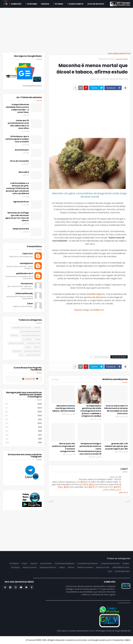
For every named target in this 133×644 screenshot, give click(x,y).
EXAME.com (99, 310)
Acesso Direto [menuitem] (76, 4)
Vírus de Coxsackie (19, 161)
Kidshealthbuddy (24, 293)
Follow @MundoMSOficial (119, 53)
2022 (24, 416)
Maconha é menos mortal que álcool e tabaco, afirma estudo (64, 408)
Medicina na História (16, 343)
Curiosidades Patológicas (31, 335)
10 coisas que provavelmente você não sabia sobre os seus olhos (18, 124)
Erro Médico (27, 339)
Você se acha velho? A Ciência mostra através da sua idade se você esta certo (116, 410)
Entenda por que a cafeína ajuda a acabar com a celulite (17, 139)
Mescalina (24, 172)
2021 (24, 420)
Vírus (21, 355)
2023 (24, 412)
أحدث (127, 501)
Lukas (30, 304)
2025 (24, 404)
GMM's (127, 640)
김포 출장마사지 (91, 487)
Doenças (14, 335)
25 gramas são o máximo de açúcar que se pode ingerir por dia (116, 446)
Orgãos (28, 347)
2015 (24, 443)
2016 (24, 439)
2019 (24, 427)
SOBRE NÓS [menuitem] (16, 4)
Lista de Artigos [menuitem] (96, 4)
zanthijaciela (26, 263)
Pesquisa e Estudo (107, 59)
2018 (24, 431)
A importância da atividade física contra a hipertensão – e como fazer (17, 108)
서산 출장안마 (82, 482)
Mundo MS (30, 379)
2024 (24, 408)
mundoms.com (72, 640)
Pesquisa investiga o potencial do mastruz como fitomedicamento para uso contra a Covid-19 (90, 449)
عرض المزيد (55, 379)
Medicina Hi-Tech (34, 343)
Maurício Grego (82, 310)
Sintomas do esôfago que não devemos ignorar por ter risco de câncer (17, 217)
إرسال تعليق (123, 492)
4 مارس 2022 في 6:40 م (112, 490)
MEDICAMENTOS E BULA (121, 567)
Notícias (37, 347)
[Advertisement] (66, 30)
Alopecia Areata (21, 229)
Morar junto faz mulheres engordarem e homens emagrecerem (63, 447)
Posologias (17, 351)
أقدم (51, 501)
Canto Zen (28, 254)
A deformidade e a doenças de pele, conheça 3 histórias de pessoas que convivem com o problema (17, 188)
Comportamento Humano (22, 327)
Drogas (38, 339)
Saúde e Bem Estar (33, 355)
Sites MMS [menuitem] (32, 4)
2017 (24, 435)
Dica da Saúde (46, 563)
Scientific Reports (96, 294)
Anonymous (27, 284)
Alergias (37, 327)
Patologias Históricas (32, 351)
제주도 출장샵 (89, 484)
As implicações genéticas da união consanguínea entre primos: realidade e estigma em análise (91, 411)
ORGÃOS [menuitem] (45, 4)
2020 (24, 423)
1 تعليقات (93, 79)
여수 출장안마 (115, 487)
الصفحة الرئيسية (122, 59)
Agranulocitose (21, 202)
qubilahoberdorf (24, 273)
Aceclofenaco (22, 150)
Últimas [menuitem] (59, 4)
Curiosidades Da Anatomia (30, 331)
